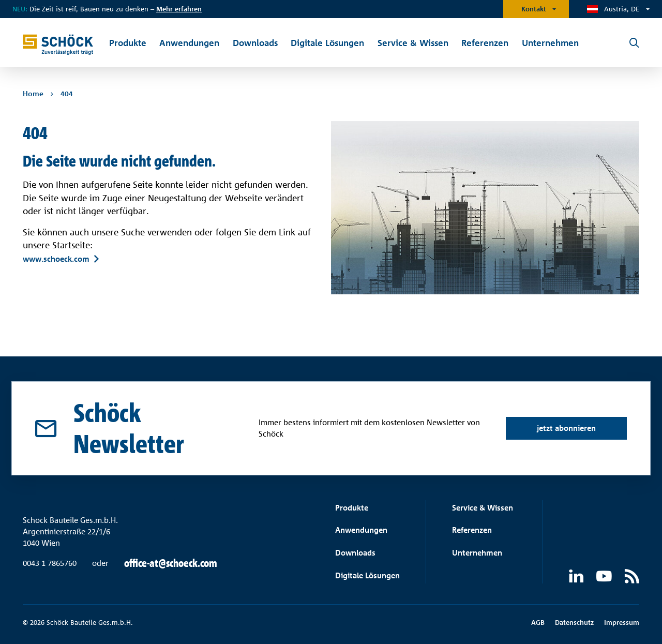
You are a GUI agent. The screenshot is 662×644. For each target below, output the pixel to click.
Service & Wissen (483, 508)
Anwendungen (361, 530)
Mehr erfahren (179, 9)
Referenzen (472, 530)
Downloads (355, 553)
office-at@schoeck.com (171, 563)
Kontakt (534, 9)
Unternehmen (477, 553)
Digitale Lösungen (367, 575)
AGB (538, 622)
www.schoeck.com (56, 259)
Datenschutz (574, 622)
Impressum (622, 622)
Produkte (352, 508)
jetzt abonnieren (566, 428)
